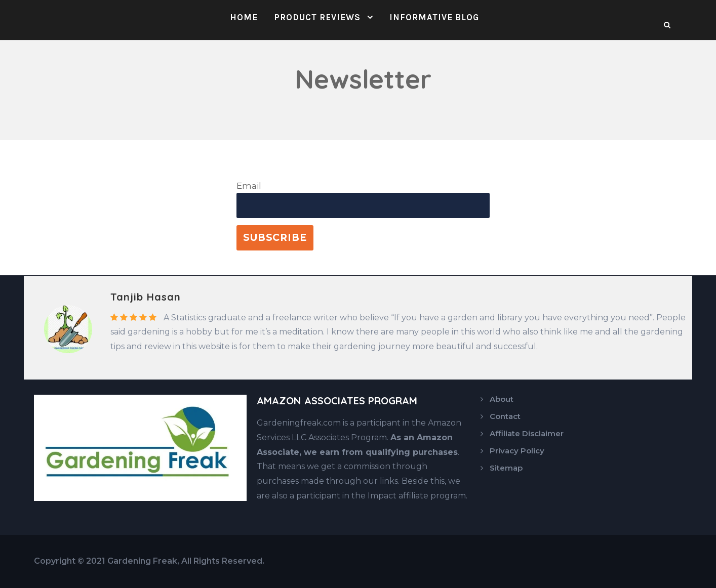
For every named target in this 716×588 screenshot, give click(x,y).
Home (244, 17)
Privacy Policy (517, 451)
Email (249, 185)
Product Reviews (317, 17)
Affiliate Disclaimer (527, 433)
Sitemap (506, 468)
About (502, 399)
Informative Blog (434, 17)
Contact (505, 416)
